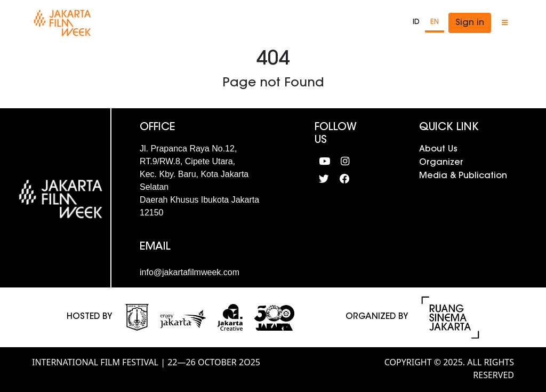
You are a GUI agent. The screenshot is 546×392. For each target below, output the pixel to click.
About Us (438, 149)
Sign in (470, 23)
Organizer (441, 163)
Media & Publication (463, 176)
